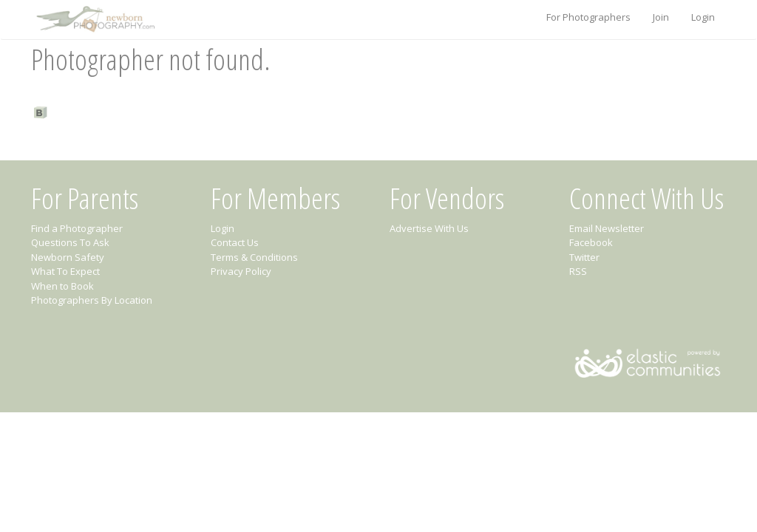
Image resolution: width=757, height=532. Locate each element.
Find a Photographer (77, 228)
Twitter (584, 257)
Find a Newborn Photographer (123, 112)
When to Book (62, 286)
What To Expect (65, 271)
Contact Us (235, 242)
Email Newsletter (607, 228)
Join (661, 17)
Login (703, 17)
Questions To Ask (70, 242)
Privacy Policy (241, 271)
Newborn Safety (68, 257)
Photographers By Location (92, 300)
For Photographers (588, 17)
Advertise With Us (429, 228)
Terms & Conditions (254, 257)
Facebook (591, 242)
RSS (578, 271)
